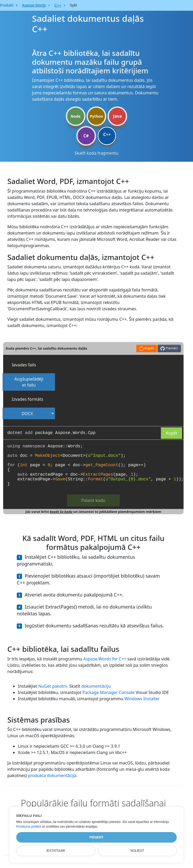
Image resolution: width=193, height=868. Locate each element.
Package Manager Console (108, 692)
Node (76, 116)
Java (117, 116)
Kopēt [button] (146, 348)
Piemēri (169, 348)
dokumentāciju (96, 686)
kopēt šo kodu (61, 512)
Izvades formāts (28, 399)
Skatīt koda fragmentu (97, 153)
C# (86, 136)
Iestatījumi (56, 851)
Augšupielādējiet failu (29, 382)
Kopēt (171, 433)
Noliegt (137, 851)
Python (97, 116)
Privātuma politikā (29, 827)
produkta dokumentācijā (52, 775)
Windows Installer (142, 699)
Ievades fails (24, 365)
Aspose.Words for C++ (105, 659)
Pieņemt (96, 837)
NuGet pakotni (53, 686)
